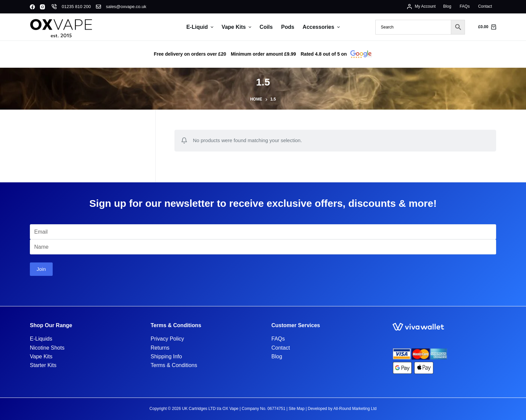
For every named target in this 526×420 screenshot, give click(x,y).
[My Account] (421, 7)
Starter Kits (43, 365)
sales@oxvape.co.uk (126, 7)
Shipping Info (166, 356)
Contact (281, 348)
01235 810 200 (76, 7)
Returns (160, 348)
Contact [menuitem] (485, 6)
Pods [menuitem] (288, 27)
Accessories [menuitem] (322, 27)
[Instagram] (42, 7)
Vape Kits (41, 356)
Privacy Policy (167, 339)
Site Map (296, 409)
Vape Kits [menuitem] (237, 27)
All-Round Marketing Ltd (355, 409)
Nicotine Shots (47, 348)
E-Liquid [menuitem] (200, 27)
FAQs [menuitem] (465, 6)
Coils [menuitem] (266, 27)
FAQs (278, 339)
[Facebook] (32, 7)
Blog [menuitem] (447, 6)
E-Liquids (41, 339)
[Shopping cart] (487, 27)
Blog (277, 356)
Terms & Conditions (174, 365)
